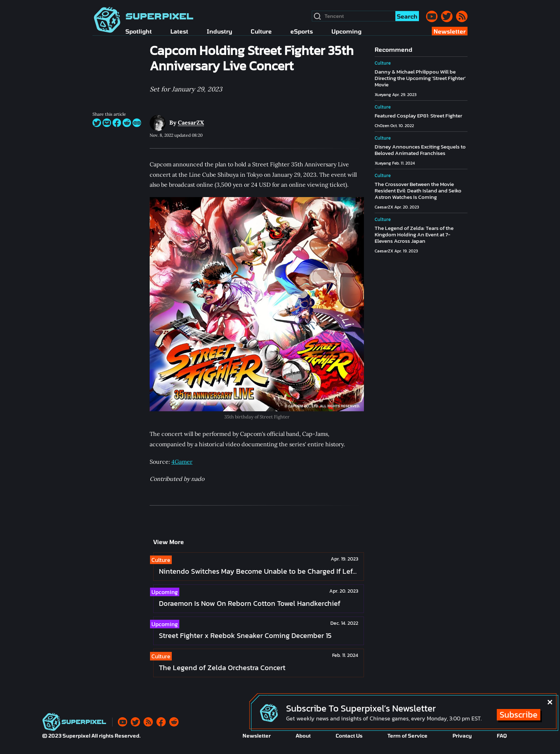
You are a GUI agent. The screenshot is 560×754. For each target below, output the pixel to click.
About (303, 736)
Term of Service (407, 736)
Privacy (462, 736)
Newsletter (257, 736)
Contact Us (349, 736)
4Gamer (182, 462)
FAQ (502, 736)
